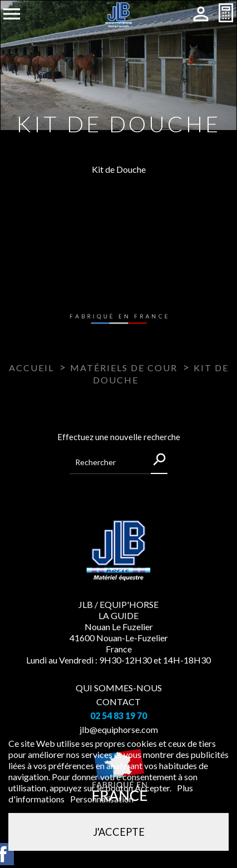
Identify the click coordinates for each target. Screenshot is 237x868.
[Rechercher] (119, 463)
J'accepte (119, 832)
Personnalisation (102, 799)
